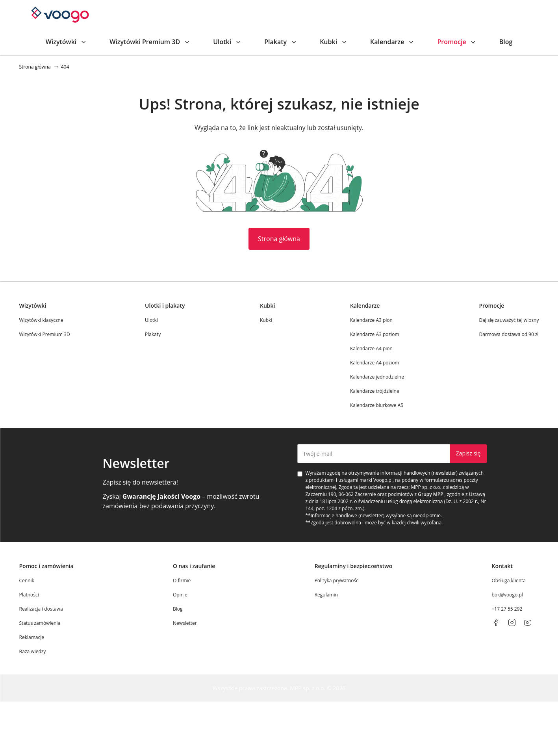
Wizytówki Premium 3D (150, 42)
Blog (506, 42)
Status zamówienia (40, 623)
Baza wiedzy (33, 651)
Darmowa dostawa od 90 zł (509, 334)
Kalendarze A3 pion (371, 320)
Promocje (457, 42)
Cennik (27, 580)
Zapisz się (468, 453)
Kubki (334, 42)
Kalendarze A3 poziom (375, 334)
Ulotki (228, 42)
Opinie (180, 595)
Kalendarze (393, 42)
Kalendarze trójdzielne (375, 391)
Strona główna (279, 239)
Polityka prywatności (337, 580)
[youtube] (528, 622)
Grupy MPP (430, 494)
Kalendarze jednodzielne (377, 377)
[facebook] (496, 622)
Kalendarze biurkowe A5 (377, 405)
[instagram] (512, 622)
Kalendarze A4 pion (371, 348)
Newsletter (185, 623)
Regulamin (326, 595)
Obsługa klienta (509, 580)
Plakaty (281, 42)
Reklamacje (32, 637)
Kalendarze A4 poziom (375, 363)
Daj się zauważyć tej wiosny (509, 320)
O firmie (182, 580)
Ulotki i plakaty (165, 306)
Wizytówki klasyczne (41, 320)
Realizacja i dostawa (41, 609)
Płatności (29, 595)
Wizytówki (67, 42)
